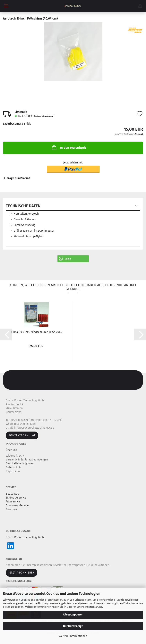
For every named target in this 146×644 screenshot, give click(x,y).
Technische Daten (23, 206)
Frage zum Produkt (19, 178)
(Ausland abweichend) (44, 116)
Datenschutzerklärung (89, 607)
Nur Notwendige (73, 626)
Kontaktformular (22, 435)
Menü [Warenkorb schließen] (6, 6)
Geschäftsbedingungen (21, 463)
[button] (73, 259)
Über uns (11, 450)
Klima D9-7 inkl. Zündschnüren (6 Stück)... (36, 332)
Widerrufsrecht (15, 456)
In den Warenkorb (69, 147)
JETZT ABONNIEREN (22, 573)
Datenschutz (14, 467)
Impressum (13, 471)
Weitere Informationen (73, 636)
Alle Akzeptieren (73, 615)
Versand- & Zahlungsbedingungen (27, 460)
